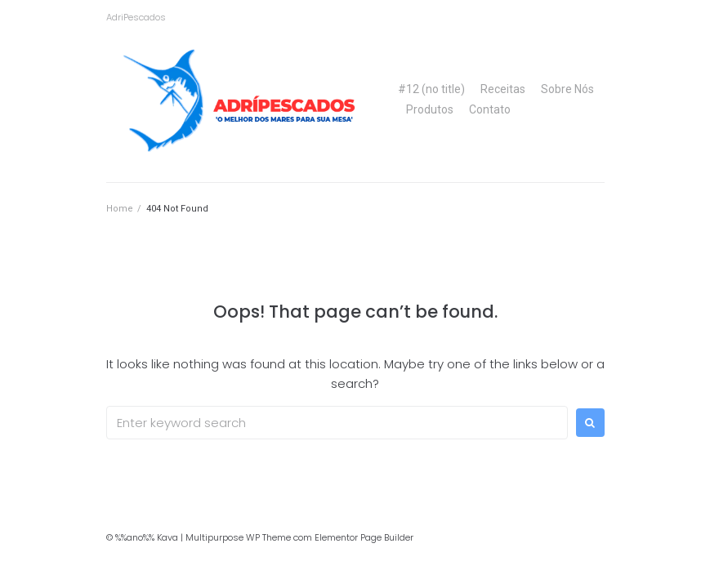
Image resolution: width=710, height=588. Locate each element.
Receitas (503, 89)
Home (120, 209)
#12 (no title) (431, 89)
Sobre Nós (567, 89)
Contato (490, 109)
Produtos (430, 109)
